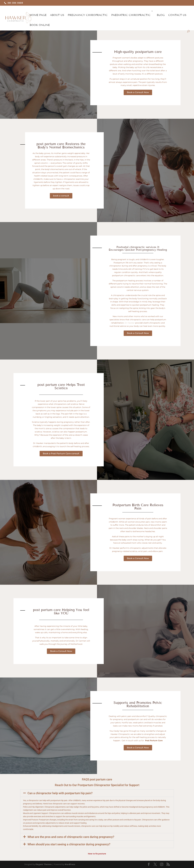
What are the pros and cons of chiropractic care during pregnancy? (71, 837)
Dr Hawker (130, 323)
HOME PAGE (38, 15)
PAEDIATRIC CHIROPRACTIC (131, 15)
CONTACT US (177, 15)
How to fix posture (97, 854)
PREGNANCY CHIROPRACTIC (88, 15)
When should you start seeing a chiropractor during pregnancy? (69, 844)
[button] (97, 793)
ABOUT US (57, 15)
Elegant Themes (44, 864)
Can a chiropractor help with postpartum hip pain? (60, 793)
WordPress (70, 864)
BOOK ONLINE (40, 25)
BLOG (161, 15)
